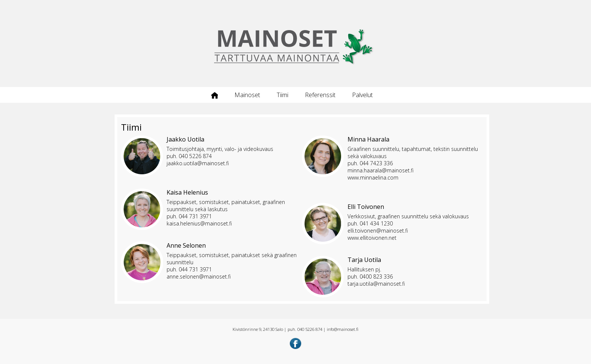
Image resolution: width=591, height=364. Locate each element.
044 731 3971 (195, 216)
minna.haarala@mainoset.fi (380, 170)
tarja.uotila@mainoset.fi (376, 284)
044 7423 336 (376, 163)
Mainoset (247, 95)
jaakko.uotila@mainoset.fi (198, 163)
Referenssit (320, 95)
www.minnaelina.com (373, 177)
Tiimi (282, 95)
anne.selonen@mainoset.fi (199, 276)
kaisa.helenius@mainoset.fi (199, 223)
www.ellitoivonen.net (372, 238)
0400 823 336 (376, 276)
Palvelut (362, 95)
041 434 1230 (376, 223)
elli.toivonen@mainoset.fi (378, 231)
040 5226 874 (195, 156)
